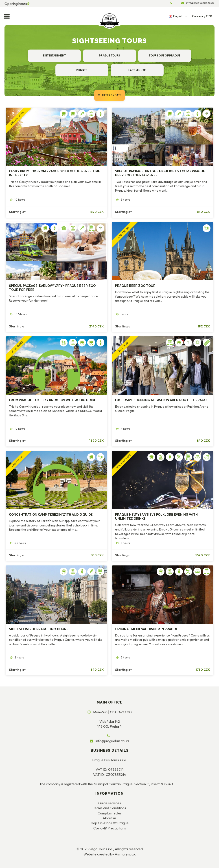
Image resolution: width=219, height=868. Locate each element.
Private (82, 70)
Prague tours (109, 55)
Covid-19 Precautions (110, 828)
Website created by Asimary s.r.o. (110, 854)
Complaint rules (110, 813)
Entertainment (55, 55)
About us (109, 818)
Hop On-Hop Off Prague (110, 823)
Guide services (110, 803)
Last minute (137, 70)
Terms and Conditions (109, 808)
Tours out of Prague (164, 55)
